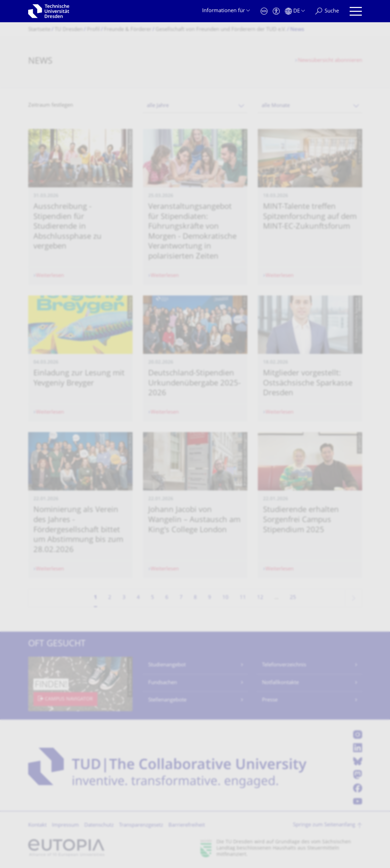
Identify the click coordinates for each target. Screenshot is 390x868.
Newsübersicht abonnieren (330, 61)
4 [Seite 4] (138, 598)
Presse (270, 700)
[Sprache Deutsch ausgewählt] (295, 11)
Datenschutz (99, 825)
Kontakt (37, 825)
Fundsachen (163, 683)
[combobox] (195, 106)
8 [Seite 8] (195, 598)
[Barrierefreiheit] (276, 11)
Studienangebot (167, 665)
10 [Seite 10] (225, 598)
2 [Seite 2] (110, 598)
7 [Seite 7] (181, 598)
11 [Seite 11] (243, 598)
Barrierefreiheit (187, 825)
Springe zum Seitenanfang (324, 825)
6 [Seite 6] (167, 598)
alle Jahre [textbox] (158, 106)
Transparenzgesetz (141, 825)
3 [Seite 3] (124, 598)
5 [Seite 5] (153, 598)
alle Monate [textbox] (276, 106)
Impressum (65, 825)
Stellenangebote (167, 700)
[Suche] (327, 11)
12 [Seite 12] (260, 598)
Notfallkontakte (280, 683)
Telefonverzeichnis (284, 665)
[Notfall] (264, 11)
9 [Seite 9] (210, 598)
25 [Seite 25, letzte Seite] (293, 598)
